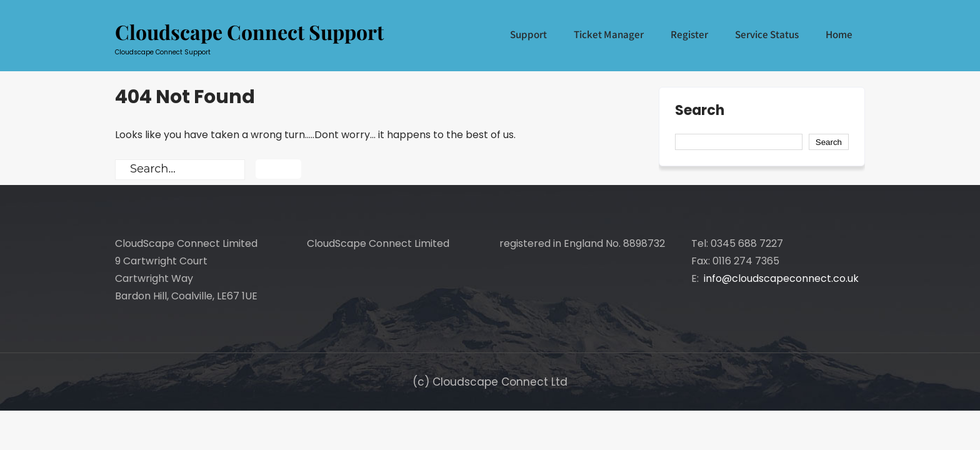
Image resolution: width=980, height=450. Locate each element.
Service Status (767, 34)
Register (689, 34)
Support (528, 34)
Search (700, 112)
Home (839, 34)
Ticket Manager (609, 34)
